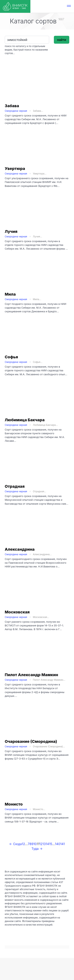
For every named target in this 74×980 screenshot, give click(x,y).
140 (58, 844)
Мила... (37, 299)
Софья (11, 357)
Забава (12, 106)
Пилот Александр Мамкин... (49, 680)
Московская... (41, 617)
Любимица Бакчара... (45, 425)
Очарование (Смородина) (31, 741)
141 (62, 844)
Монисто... (39, 809)
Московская (17, 612)
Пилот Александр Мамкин (31, 675)
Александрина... (42, 554)
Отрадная (15, 486)
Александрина (20, 549)
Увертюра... (40, 174)
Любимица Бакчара (25, 420)
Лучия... (38, 236)
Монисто (14, 804)
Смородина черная (16, 111)
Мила (10, 294)
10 (35, 844)
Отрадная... (40, 491)
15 (51, 844)
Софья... (38, 362)
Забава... (38, 111)
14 (47, 844)
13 (44, 844)
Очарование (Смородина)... (49, 746)
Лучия (11, 231)
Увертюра (15, 169)
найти (62, 40)
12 (41, 844)
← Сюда (16, 844)
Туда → (37, 849)
